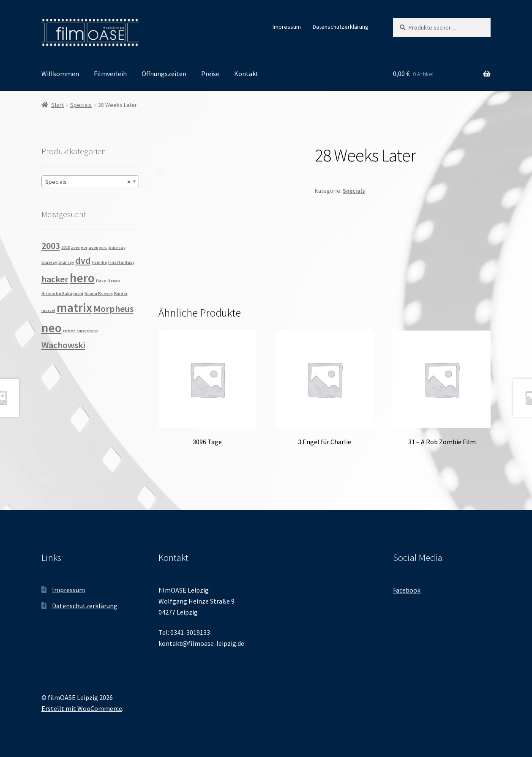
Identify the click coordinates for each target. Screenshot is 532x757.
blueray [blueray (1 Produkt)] (49, 262)
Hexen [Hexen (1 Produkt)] (114, 281)
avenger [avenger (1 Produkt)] (79, 247)
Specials (81, 105)
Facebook (407, 590)
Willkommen (60, 74)
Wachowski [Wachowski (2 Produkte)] (63, 345)
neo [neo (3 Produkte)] (52, 328)
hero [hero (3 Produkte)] (82, 278)
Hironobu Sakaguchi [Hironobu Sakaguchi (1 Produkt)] (62, 294)
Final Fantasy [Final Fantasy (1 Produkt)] (121, 262)
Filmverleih (110, 74)
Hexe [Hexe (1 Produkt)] (101, 281)
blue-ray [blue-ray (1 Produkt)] (117, 247)
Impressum (287, 27)
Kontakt (246, 74)
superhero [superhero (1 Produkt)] (87, 331)
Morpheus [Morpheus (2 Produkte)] (113, 309)
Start (57, 105)
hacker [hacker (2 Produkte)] (55, 279)
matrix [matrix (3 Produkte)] (74, 307)
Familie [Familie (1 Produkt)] (100, 262)
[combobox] (90, 181)
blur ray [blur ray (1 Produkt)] (66, 262)
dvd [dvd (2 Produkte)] (83, 260)
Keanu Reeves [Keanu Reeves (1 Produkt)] (99, 294)
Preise (210, 74)
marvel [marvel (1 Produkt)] (48, 310)
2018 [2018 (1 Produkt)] (65, 247)
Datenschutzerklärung (341, 27)
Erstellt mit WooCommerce (82, 708)
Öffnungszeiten (164, 74)
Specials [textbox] (88, 182)
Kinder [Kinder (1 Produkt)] (121, 294)
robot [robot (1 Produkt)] (69, 331)
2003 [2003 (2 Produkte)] (51, 246)
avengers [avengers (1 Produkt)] (98, 247)
